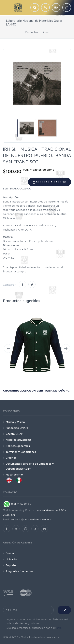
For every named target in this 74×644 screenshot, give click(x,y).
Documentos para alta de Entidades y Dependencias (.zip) (30, 466)
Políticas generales (18, 446)
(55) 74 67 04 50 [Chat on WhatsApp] (17, 504)
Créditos (11, 458)
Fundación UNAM (17, 428)
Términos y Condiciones (21, 452)
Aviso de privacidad (18, 440)
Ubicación (12, 559)
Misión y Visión (15, 422)
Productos (32, 32)
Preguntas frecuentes (19, 571)
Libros (46, 32)
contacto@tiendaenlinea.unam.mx (31, 519)
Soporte (11, 565)
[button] (35, 8)
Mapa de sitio (14, 474)
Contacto (12, 553)
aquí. (59, 628)
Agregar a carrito (50, 182)
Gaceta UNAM (15, 434)
